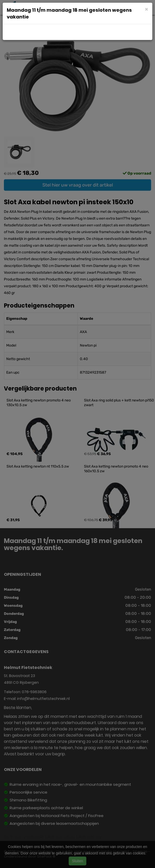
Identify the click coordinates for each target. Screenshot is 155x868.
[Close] (147, 9)
